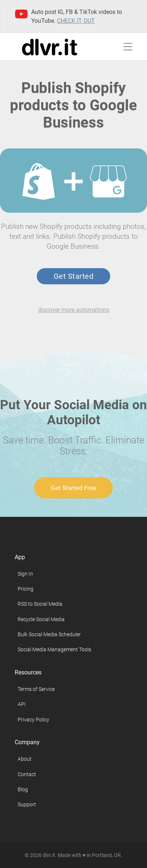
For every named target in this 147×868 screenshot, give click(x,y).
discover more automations (74, 310)
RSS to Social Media (40, 604)
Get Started (73, 276)
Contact (27, 774)
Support (27, 804)
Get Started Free (73, 488)
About (25, 759)
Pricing (26, 589)
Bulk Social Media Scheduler (49, 634)
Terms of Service (36, 689)
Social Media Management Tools (54, 649)
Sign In (25, 574)
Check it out (76, 21)
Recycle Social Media (41, 619)
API (22, 704)
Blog (23, 789)
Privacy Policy (33, 720)
